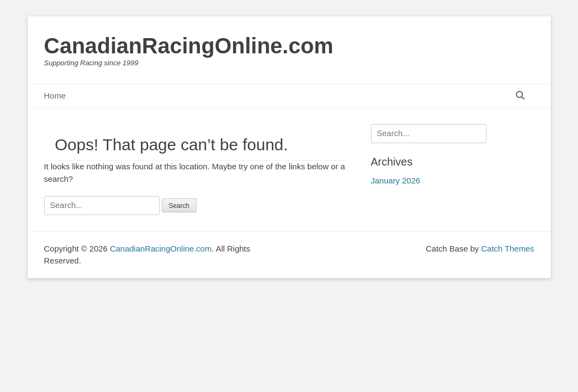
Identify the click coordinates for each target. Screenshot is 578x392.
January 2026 (396, 180)
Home (55, 96)
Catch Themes (507, 249)
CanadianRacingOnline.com (189, 46)
